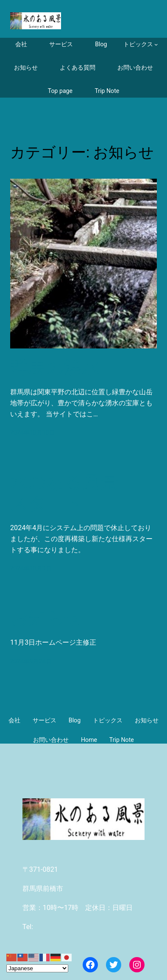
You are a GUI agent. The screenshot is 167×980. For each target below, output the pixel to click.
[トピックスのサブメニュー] (141, 44)
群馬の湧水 (55, 367)
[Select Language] (37, 968)
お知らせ (46, 618)
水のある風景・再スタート (82, 493)
